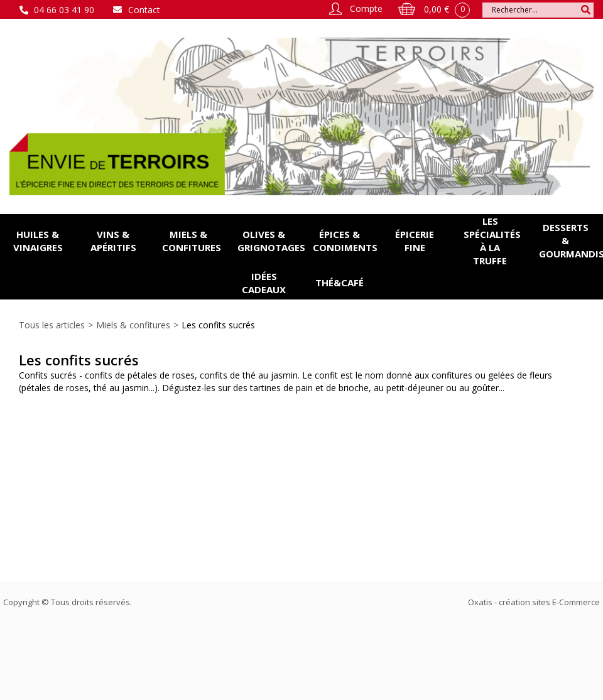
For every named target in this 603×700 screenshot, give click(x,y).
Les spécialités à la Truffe (492, 241)
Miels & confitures (192, 241)
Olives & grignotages (269, 241)
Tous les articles (52, 325)
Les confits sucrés (218, 325)
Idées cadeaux (264, 283)
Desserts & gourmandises (571, 240)
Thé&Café (340, 283)
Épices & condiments (345, 241)
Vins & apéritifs (113, 241)
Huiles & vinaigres (38, 241)
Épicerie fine (415, 241)
